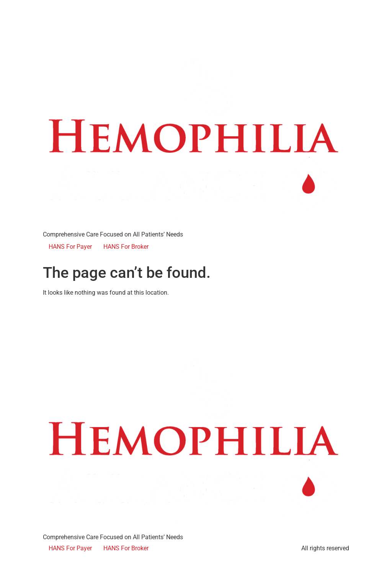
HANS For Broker (126, 247)
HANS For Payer (70, 247)
